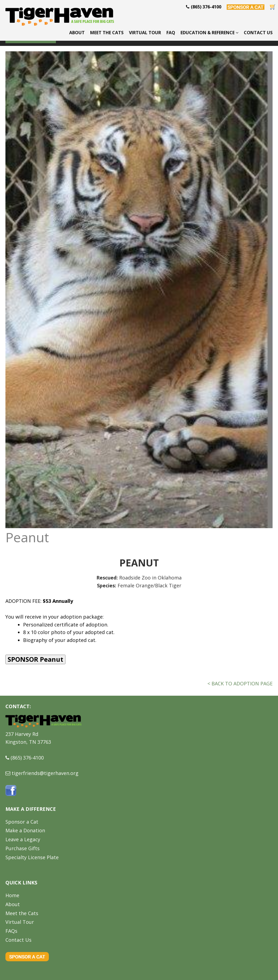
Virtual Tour (145, 33)
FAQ (171, 33)
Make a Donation (25, 830)
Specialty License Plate (32, 857)
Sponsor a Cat (22, 822)
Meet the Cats (107, 33)
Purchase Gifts (23, 848)
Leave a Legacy (23, 839)
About (77, 33)
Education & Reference (209, 33)
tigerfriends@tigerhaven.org (45, 773)
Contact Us (258, 33)
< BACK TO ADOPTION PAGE (240, 683)
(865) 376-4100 (27, 758)
